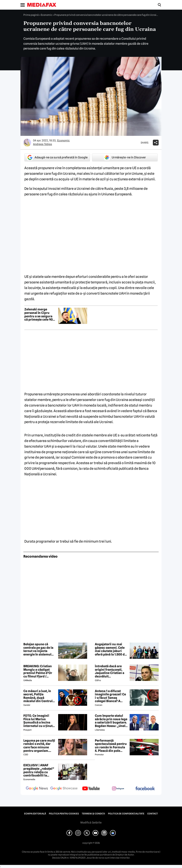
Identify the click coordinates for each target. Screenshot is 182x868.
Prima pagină (31, 15)
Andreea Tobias (43, 144)
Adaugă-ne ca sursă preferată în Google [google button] (57, 157)
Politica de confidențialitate (126, 814)
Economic (46, 15)
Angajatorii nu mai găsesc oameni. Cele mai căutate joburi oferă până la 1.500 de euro (111, 649)
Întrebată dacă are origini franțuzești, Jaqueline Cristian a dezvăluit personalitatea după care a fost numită (110, 671)
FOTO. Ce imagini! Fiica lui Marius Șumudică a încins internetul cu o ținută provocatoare (39, 721)
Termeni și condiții (93, 814)
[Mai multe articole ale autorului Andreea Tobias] (27, 143)
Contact (153, 814)
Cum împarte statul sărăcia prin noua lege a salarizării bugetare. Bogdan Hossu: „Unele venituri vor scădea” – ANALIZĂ (111, 721)
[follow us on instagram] (118, 789)
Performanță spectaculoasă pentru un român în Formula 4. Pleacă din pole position (111, 746)
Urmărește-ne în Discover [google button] (125, 157)
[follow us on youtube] (91, 789)
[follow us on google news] (37, 789)
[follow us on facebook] (145, 789)
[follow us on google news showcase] (64, 789)
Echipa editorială (35, 814)
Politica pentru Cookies (64, 814)
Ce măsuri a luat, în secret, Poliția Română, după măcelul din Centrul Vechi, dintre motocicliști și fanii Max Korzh (38, 696)
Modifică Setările (91, 823)
